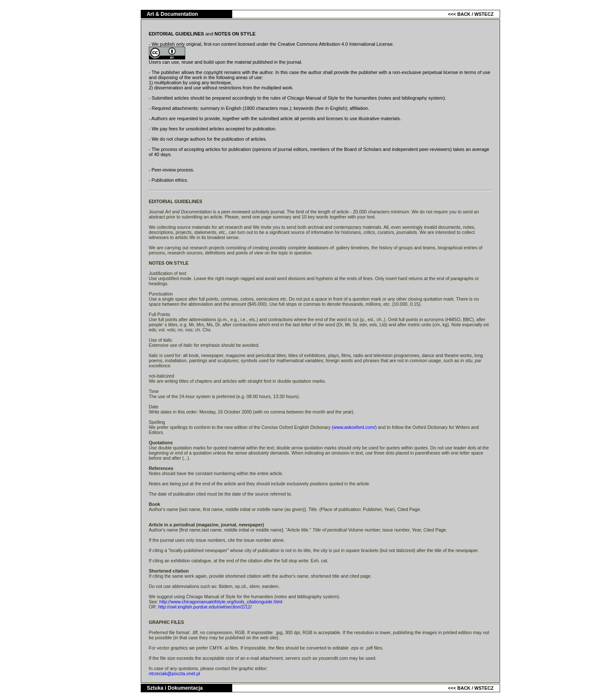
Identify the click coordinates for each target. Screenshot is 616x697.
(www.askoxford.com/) (355, 427)
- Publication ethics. (169, 180)
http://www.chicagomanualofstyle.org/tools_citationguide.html (221, 602)
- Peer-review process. (172, 170)
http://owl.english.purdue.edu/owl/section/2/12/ (205, 607)
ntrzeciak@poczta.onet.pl (175, 673)
